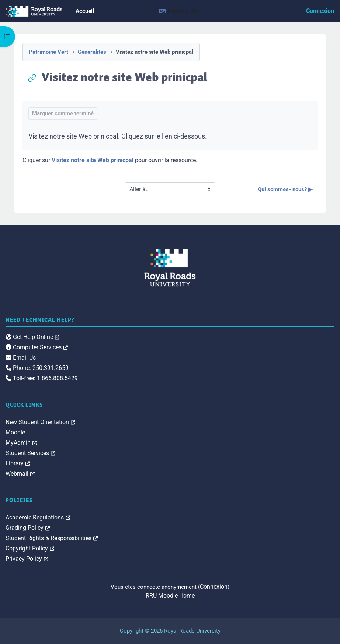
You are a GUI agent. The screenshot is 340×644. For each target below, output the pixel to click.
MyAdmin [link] (21, 443)
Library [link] (18, 463)
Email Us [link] (21, 358)
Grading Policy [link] (28, 528)
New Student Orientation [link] (40, 422)
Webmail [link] (20, 474)
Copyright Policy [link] (30, 548)
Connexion (320, 11)
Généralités (92, 52)
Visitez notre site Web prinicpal (93, 160)
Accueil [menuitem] (85, 11)
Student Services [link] (30, 453)
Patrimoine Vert (48, 52)
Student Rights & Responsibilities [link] (52, 538)
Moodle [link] (15, 432)
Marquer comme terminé (63, 113)
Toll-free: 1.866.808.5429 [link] (42, 378)
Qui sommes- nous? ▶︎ (285, 189)
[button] (181, 11)
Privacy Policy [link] (27, 559)
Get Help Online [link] (32, 337)
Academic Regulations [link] (38, 517)
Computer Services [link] (37, 347)
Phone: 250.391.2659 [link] (37, 368)
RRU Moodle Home (170, 596)
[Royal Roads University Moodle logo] (170, 268)
